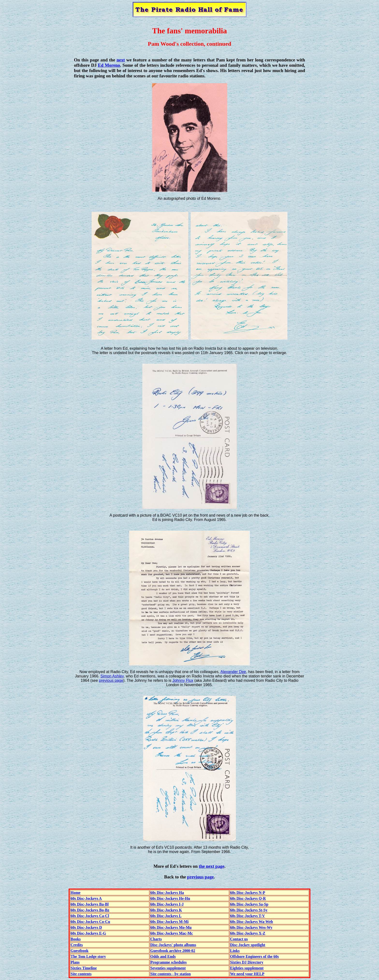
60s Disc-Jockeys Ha (167, 893)
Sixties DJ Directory (247, 962)
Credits (77, 945)
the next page (211, 866)
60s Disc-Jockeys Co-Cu (90, 922)
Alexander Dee (233, 672)
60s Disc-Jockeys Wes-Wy (251, 927)
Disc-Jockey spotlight (248, 945)
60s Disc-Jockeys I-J (167, 904)
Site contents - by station (171, 974)
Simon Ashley (112, 676)
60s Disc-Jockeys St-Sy (249, 910)
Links (235, 951)
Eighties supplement (247, 968)
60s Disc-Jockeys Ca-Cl (90, 916)
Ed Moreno (109, 65)
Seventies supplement (168, 968)
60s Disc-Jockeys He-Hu (170, 898)
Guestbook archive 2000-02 (173, 951)
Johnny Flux (183, 680)
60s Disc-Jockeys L (166, 916)
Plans (75, 962)
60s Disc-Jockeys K (166, 910)
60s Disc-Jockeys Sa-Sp (249, 904)
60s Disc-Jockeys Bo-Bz (90, 910)
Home (76, 893)
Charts (156, 939)
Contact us (239, 939)
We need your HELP (247, 974)
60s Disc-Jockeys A (86, 898)
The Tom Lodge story (88, 956)
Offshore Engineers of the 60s (254, 956)
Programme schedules (168, 962)
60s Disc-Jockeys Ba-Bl (90, 904)
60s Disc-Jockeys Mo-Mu (171, 927)
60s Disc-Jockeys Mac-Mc (172, 933)
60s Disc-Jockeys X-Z (248, 933)
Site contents (81, 974)
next (121, 60)
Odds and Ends (163, 956)
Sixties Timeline (84, 968)
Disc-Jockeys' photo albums (173, 945)
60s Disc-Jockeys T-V (248, 916)
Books (76, 939)
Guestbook (80, 951)
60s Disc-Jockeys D (86, 927)
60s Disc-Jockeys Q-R (248, 898)
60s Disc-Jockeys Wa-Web (251, 922)
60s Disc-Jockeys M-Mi (169, 922)
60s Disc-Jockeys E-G (88, 933)
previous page (111, 680)
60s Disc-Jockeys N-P (248, 893)
